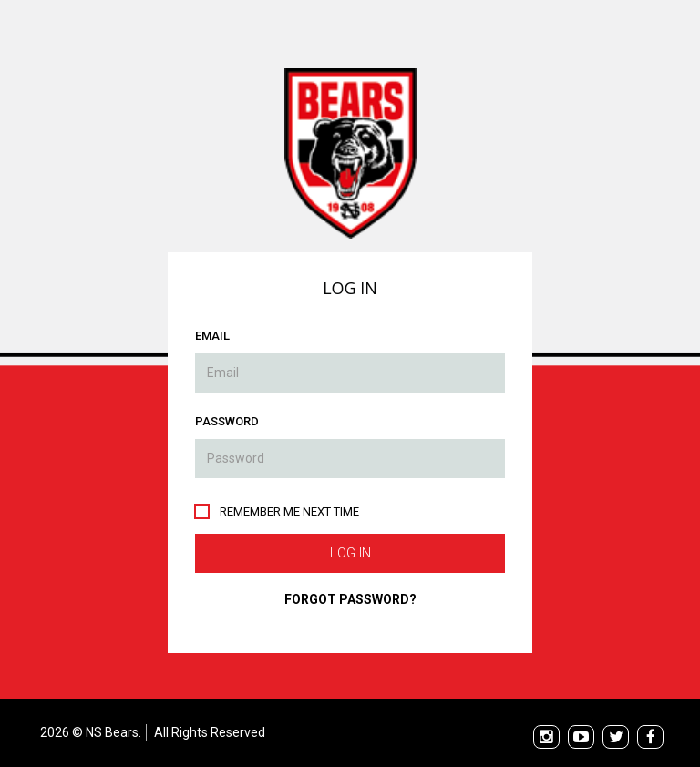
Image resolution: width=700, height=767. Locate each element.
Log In (350, 553)
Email (212, 336)
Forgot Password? (350, 599)
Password (227, 421)
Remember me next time (289, 511)
